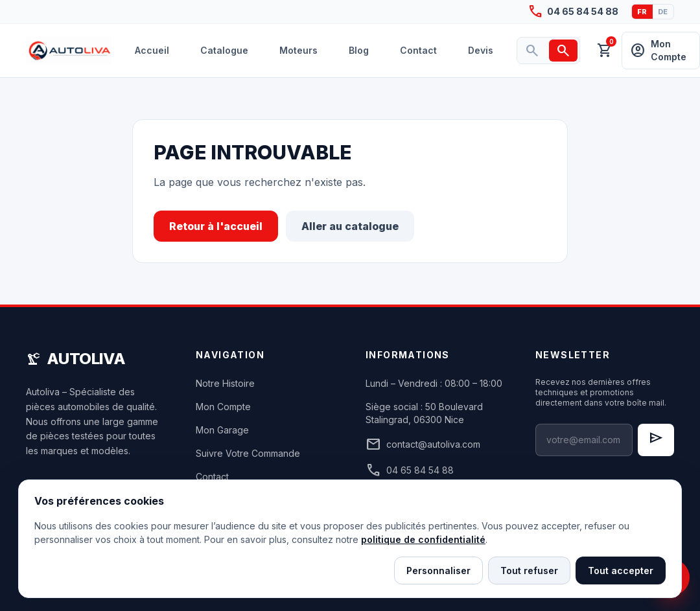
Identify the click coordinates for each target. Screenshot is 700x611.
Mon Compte (223, 407)
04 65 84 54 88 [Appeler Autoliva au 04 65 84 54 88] (573, 12)
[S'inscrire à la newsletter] (656, 440)
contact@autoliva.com (423, 444)
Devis (481, 50)
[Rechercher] (563, 51)
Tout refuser (529, 571)
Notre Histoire (225, 383)
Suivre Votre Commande (248, 453)
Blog (359, 50)
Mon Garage (222, 430)
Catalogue (224, 50)
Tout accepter (621, 571)
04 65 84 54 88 (410, 470)
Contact (418, 50)
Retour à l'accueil (216, 226)
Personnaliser (438, 571)
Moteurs (298, 50)
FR (642, 12)
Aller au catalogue (350, 226)
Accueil (152, 50)
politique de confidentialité (423, 539)
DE (663, 12)
